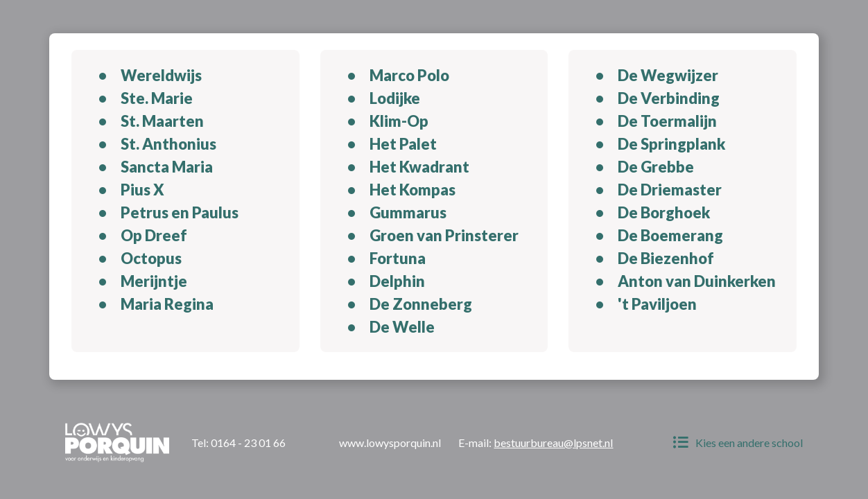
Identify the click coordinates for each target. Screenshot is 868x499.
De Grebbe (656, 167)
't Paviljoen (657, 304)
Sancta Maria (167, 167)
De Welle (402, 327)
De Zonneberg (421, 304)
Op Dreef (154, 235)
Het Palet (403, 144)
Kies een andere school (738, 443)
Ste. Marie (157, 98)
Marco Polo (409, 75)
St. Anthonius (168, 144)
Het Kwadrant (419, 167)
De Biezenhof (666, 258)
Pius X (142, 190)
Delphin (397, 281)
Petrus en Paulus (180, 212)
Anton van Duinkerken (697, 281)
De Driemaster (670, 190)
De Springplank (671, 144)
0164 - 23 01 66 (248, 443)
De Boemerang (670, 235)
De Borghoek (664, 212)
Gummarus (408, 212)
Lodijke (395, 98)
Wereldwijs (161, 75)
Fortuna (398, 258)
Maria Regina (167, 304)
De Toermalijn (667, 121)
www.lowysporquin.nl (390, 443)
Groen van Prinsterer (444, 235)
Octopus (151, 258)
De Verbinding (669, 98)
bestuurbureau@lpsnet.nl (553, 443)
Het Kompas (413, 190)
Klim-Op (399, 121)
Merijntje (154, 281)
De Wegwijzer (668, 75)
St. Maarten (162, 121)
